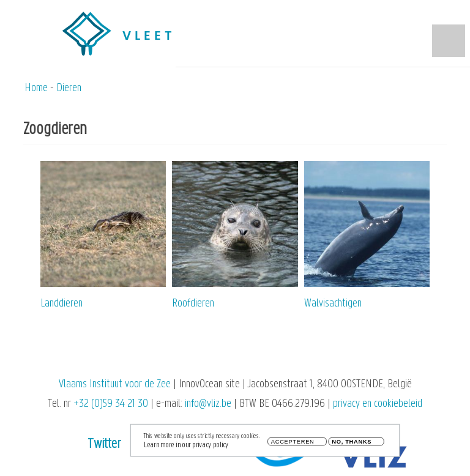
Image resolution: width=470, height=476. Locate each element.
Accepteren (293, 445)
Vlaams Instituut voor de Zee (115, 385)
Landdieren (62, 304)
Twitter (104, 444)
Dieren (69, 88)
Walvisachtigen (333, 304)
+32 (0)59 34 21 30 (111, 404)
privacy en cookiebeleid (378, 404)
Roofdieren (193, 304)
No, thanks (352, 445)
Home (36, 88)
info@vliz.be (208, 404)
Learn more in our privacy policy (186, 448)
